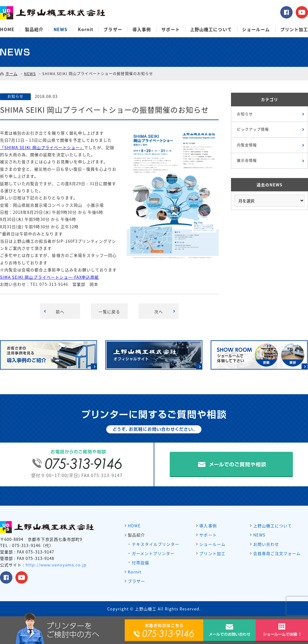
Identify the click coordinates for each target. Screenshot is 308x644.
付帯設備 (140, 563)
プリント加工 (294, 29)
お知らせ (245, 114)
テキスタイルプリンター (156, 544)
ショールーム (256, 29)
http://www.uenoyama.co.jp (56, 565)
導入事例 (142, 29)
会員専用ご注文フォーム (277, 553)
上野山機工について (211, 29)
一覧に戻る (109, 312)
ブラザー (113, 29)
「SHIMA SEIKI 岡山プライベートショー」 (42, 147)
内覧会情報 (247, 145)
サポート (171, 29)
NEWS (61, 29)
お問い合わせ (266, 544)
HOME (7, 29)
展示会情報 (247, 160)
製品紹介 (34, 29)
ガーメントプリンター (153, 553)
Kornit (86, 29)
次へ (159, 312)
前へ (60, 312)
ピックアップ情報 (253, 129)
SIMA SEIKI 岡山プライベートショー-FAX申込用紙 (49, 277)
